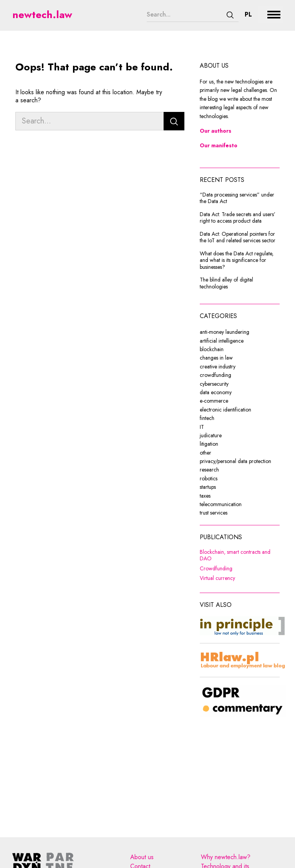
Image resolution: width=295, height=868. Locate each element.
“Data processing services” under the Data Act (237, 198)
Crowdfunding (240, 569)
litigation (209, 444)
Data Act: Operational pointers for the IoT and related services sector (238, 237)
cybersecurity (214, 384)
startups (208, 487)
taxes (205, 496)
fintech (207, 418)
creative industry (218, 367)
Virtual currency (240, 578)
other (206, 453)
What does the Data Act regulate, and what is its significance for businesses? (237, 261)
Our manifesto (219, 145)
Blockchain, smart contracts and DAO (240, 556)
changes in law (216, 358)
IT (202, 427)
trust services (214, 513)
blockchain (212, 349)
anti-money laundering (225, 332)
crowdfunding (215, 375)
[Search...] (184, 15)
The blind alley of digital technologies (226, 283)
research (209, 470)
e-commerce (214, 401)
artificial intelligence (222, 341)
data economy (216, 392)
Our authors (215, 131)
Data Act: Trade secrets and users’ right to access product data (238, 218)
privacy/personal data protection (235, 461)
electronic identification (225, 410)
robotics (209, 478)
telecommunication (221, 504)
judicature (211, 435)
